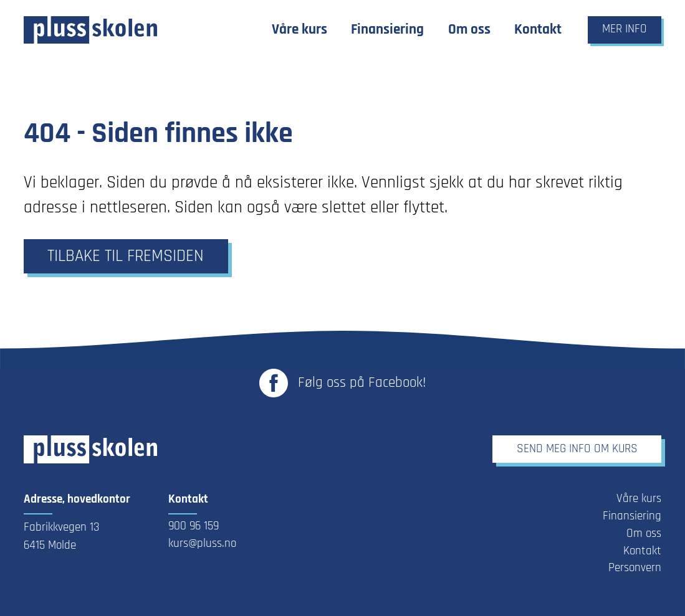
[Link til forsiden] (90, 30)
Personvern (635, 568)
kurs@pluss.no (202, 544)
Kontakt (642, 551)
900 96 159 (194, 526)
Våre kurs (639, 499)
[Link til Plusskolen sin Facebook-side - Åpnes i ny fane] (342, 383)
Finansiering (632, 516)
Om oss (644, 534)
